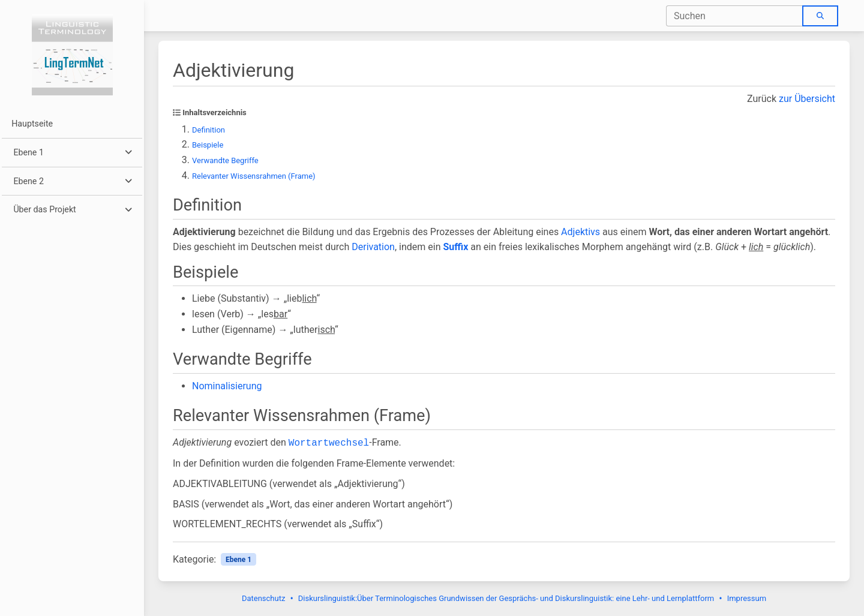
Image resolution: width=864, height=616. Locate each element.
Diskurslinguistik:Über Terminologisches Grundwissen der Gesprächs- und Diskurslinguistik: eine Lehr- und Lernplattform (506, 598)
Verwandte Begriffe (225, 160)
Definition (208, 130)
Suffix (455, 247)
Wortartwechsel (329, 443)
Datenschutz (263, 598)
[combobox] (735, 16)
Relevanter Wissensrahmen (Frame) (254, 176)
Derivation (373, 247)
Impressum (747, 598)
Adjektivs (580, 232)
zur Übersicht (807, 99)
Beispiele (208, 145)
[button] (72, 153)
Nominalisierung (227, 386)
